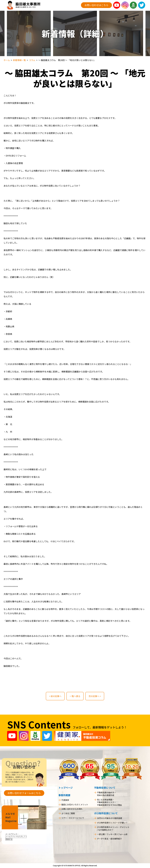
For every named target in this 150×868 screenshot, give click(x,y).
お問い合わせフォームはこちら (24, 793)
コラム (32, 60)
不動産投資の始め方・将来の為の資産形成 (107, 794)
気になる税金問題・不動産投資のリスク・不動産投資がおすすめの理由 (109, 802)
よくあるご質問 (68, 813)
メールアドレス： (12, 834)
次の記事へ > (95, 696)
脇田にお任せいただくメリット (75, 804)
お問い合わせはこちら (96, 5)
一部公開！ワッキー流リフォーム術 (112, 834)
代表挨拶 (65, 800)
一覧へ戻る (75, 696)
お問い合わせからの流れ (72, 809)
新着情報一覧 (19, 60)
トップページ (66, 788)
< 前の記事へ (55, 696)
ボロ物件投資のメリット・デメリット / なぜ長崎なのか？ (113, 828)
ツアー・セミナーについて (73, 818)
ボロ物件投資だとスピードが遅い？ (112, 823)
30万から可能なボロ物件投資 (110, 818)
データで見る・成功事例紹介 (109, 839)
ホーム (7, 60)
